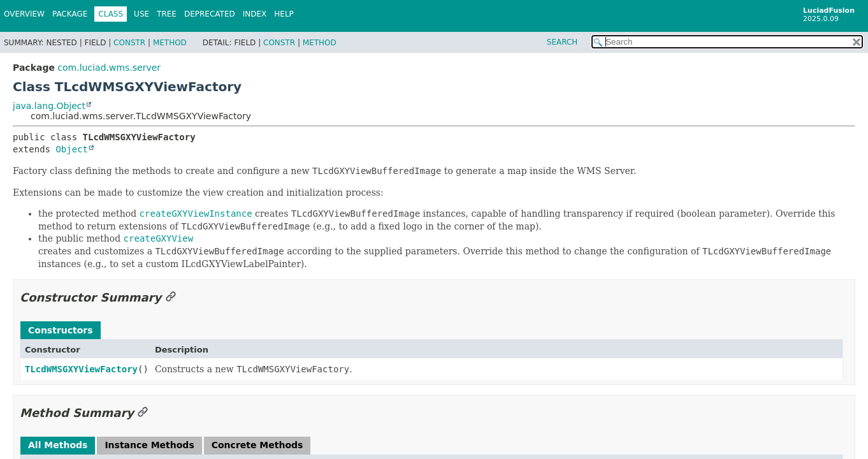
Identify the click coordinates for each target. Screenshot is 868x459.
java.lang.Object (49, 106)
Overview (24, 14)
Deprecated (210, 14)
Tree (167, 14)
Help (284, 14)
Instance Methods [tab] (149, 445)
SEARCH (562, 42)
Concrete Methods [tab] (257, 445)
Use (141, 14)
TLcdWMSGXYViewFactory (81, 369)
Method (170, 43)
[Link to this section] (171, 297)
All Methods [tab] (58, 445)
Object (72, 149)
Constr (129, 43)
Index (255, 14)
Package (70, 14)
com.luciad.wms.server (109, 68)
